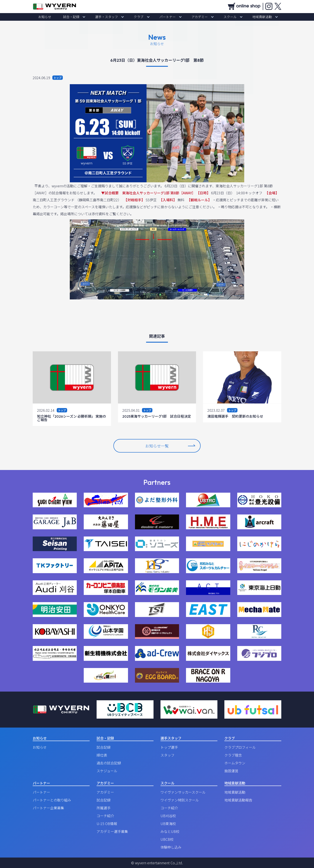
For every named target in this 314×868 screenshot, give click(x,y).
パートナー (165, 17)
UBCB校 (167, 839)
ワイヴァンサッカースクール (183, 792)
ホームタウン (235, 763)
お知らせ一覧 (170, 446)
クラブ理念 (233, 755)
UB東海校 (168, 824)
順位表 (102, 755)
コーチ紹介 (105, 816)
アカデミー (191, 17)
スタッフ (167, 755)
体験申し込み (171, 847)
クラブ (142, 17)
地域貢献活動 (242, 17)
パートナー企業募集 (48, 808)
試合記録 (104, 747)
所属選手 (104, 808)
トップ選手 (169, 747)
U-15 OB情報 (107, 824)
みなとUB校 (170, 831)
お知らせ (65, 17)
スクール (215, 17)
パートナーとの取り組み (52, 800)
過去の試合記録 (109, 763)
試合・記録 (86, 17)
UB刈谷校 (168, 816)
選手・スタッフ (115, 17)
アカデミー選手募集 (112, 831)
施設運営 (231, 771)
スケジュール (107, 771)
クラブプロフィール (240, 747)
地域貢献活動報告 (238, 800)
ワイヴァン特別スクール (180, 800)
